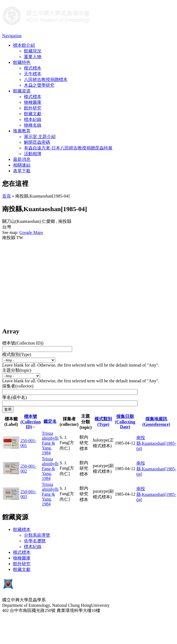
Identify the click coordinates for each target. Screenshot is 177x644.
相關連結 (22, 165)
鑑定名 (50, 421)
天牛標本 (33, 74)
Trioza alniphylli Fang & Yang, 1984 (50, 443)
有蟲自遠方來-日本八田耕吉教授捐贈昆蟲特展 (68, 148)
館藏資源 (22, 91)
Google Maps (31, 232)
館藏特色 (22, 62)
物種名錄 (33, 125)
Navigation (12, 36)
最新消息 (22, 159)
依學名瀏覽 (35, 541)
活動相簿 (33, 154)
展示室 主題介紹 (40, 137)
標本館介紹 (24, 45)
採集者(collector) (18, 386)
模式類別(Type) (17, 354)
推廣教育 (22, 131)
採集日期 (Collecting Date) (125, 422)
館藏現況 (33, 51)
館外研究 (33, 108)
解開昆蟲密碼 (37, 142)
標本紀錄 (33, 119)
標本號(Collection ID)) (23, 343)
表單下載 (22, 171)
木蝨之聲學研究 (39, 85)
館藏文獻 (33, 114)
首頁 (7, 196)
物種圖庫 (33, 102)
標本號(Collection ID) (31, 422)
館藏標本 (22, 529)
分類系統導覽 (37, 535)
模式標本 (33, 68)
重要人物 (33, 57)
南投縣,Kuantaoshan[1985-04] (156, 443)
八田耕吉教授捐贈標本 (46, 79)
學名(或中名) (15, 397)
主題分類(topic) (17, 370)
